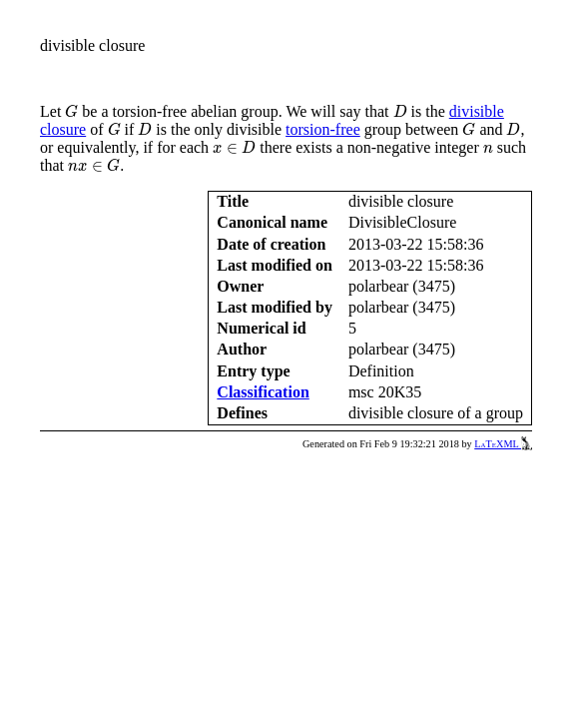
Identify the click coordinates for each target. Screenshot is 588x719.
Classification (263, 392)
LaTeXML (503, 444)
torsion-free (323, 129)
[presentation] (71, 111)
